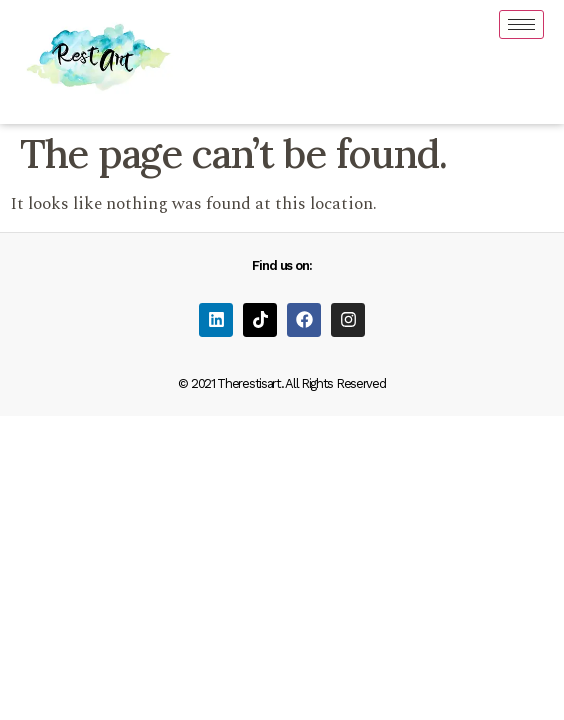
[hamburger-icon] (521, 24)
